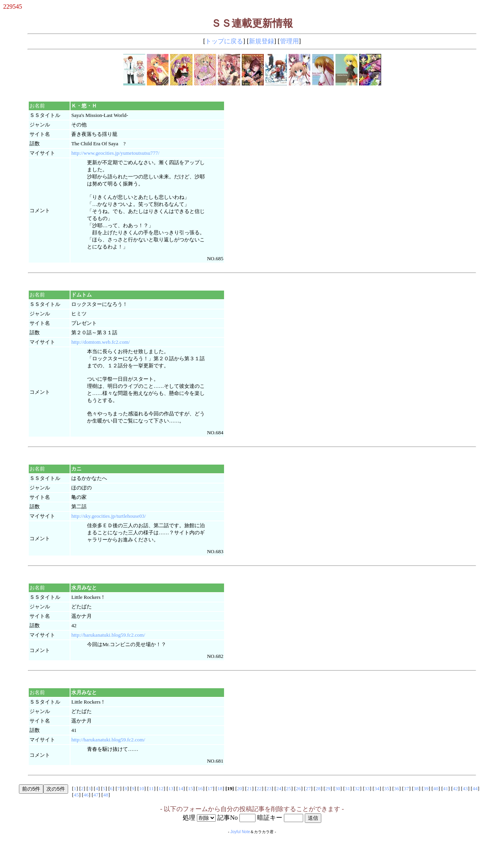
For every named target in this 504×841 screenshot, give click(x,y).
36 (397, 788)
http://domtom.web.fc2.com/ (100, 342)
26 (298, 788)
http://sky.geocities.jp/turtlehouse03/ (108, 516)
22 (259, 788)
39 (426, 788)
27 (308, 788)
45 (76, 795)
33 (367, 788)
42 (455, 788)
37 (406, 788)
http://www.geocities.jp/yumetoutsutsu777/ (115, 153)
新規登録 (261, 41)
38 (416, 788)
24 (279, 788)
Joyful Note (240, 832)
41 (446, 788)
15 (190, 788)
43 (465, 788)
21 (249, 788)
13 (171, 788)
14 (181, 788)
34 (377, 788)
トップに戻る (224, 41)
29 (328, 788)
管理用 (289, 41)
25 (288, 788)
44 (475, 788)
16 (200, 788)
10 (142, 788)
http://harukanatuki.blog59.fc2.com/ (108, 635)
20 (240, 788)
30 (338, 788)
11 (151, 788)
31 (347, 788)
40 (436, 788)
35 (387, 788)
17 (210, 788)
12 (161, 788)
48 (106, 795)
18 (220, 788)
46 (86, 795)
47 (96, 795)
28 (318, 788)
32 (357, 788)
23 (269, 788)
